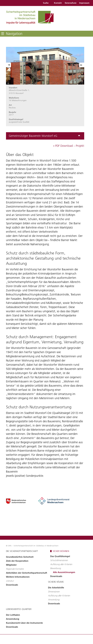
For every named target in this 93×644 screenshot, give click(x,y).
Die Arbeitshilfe (56, 588)
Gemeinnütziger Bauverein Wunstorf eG (44, 136)
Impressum (84, 3)
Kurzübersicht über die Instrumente (24, 623)
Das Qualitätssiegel (60, 556)
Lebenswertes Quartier (19, 609)
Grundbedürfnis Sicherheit (20, 557)
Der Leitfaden (13, 615)
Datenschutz (71, 3)
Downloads (12, 585)
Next (82, 65)
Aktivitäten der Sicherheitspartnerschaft (26, 573)
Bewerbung (55, 568)
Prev (8, 65)
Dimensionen (54, 592)
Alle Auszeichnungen (64, 572)
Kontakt (58, 3)
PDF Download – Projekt (69, 146)
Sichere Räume (56, 582)
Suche (46, 3)
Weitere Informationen (18, 577)
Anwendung (54, 600)
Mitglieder (11, 565)
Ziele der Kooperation (17, 561)
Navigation (12, 34)
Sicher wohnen (61, 551)
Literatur (10, 581)
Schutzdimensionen (59, 560)
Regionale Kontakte (15, 569)
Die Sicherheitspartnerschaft (22, 551)
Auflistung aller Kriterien (61, 564)
